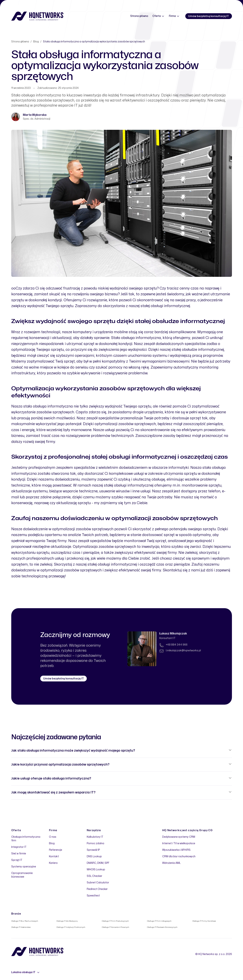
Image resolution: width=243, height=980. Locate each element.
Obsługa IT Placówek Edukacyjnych (162, 927)
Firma (174, 16)
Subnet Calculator (98, 883)
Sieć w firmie (19, 854)
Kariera (53, 863)
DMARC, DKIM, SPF (98, 863)
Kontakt (54, 856)
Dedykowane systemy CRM (179, 837)
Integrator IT (19, 847)
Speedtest (93, 896)
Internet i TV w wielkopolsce (179, 843)
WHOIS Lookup (96, 870)
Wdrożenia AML (171, 863)
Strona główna (139, 16)
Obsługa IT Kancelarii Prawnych (116, 927)
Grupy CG (206, 830)
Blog (36, 42)
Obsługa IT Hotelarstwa (21, 927)
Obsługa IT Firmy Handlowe (204, 921)
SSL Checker (94, 876)
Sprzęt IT (17, 860)
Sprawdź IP (93, 850)
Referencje (56, 850)
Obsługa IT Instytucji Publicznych (71, 927)
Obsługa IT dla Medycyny (67, 921)
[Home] (37, 16)
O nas (53, 837)
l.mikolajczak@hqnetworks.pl (183, 651)
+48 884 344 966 (177, 645)
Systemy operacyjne (24, 867)
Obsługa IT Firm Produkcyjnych (115, 921)
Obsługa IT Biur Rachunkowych (25, 921)
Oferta (158, 16)
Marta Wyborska (35, 115)
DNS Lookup (94, 856)
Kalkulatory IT (95, 837)
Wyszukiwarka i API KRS (176, 850)
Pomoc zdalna (95, 843)
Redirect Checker (97, 889)
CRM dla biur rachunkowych (179, 856)
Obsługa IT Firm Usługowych (159, 921)
